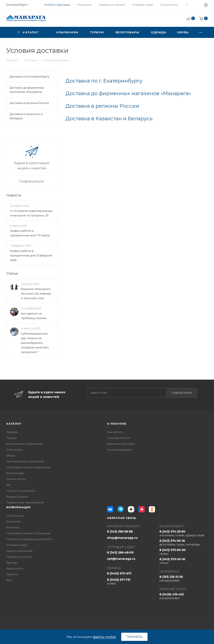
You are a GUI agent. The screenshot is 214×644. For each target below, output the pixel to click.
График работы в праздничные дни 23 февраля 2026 (31, 255)
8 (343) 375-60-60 (184, 552)
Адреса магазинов (19, 551)
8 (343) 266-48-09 (120, 552)
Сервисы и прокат (19, 557)
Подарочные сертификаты (25, 502)
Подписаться (182, 393)
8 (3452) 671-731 (131, 582)
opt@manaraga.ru (121, 559)
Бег (9, 485)
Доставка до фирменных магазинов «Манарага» (128, 93)
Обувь (11, 455)
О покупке (117, 424)
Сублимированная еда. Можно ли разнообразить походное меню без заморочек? (35, 343)
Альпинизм (14, 450)
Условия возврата (120, 450)
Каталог (14, 424)
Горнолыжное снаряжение (25, 461)
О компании (15, 516)
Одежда (12, 432)
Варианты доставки (121, 444)
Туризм (11, 438)
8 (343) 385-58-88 (120, 531)
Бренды (12, 563)
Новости (14, 195)
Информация (18, 507)
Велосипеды (15, 473)
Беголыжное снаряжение (24, 444)
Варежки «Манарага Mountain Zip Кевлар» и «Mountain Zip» (36, 294)
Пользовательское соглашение (28, 533)
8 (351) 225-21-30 (184, 579)
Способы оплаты (119, 438)
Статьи (12, 274)
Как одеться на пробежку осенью (34, 316)
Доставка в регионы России (102, 106)
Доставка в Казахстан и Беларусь (109, 118)
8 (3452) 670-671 (119, 573)
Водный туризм (17, 497)
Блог (10, 580)
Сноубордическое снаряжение (28, 467)
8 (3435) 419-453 (184, 596)
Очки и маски (16, 479)
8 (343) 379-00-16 (184, 561)
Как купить (115, 432)
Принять (134, 637)
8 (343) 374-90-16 (184, 543)
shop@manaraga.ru (122, 538)
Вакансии (13, 521)
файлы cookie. (105, 637)
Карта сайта (15, 568)
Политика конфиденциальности (29, 539)
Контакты (13, 527)
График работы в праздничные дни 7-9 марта (30, 233)
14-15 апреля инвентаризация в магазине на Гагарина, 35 (31, 213)
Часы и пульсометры (21, 491)
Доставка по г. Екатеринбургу (104, 81)
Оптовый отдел (17, 545)
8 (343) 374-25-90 (184, 533)
